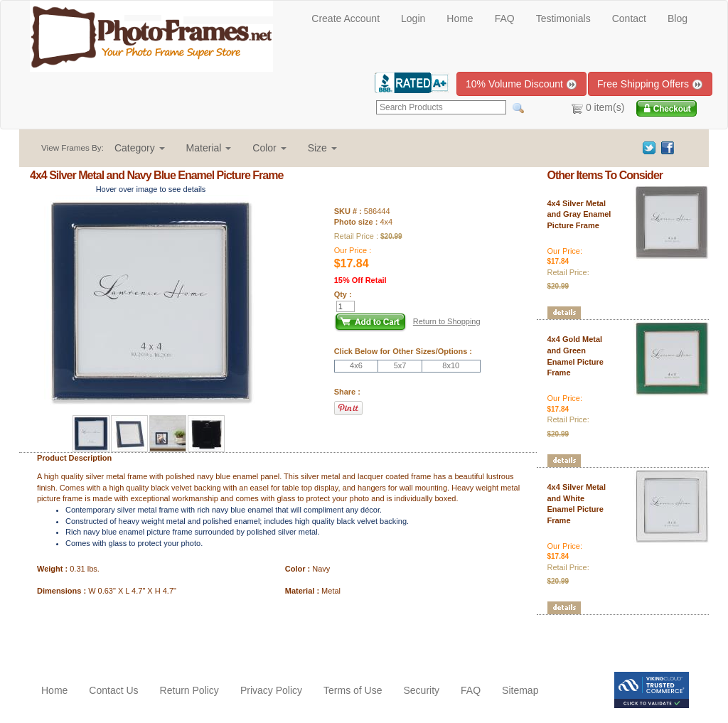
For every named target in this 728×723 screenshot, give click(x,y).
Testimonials (563, 18)
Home (460, 18)
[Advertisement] (113, 636)
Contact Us (113, 690)
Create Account (346, 18)
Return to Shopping (447, 321)
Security (421, 690)
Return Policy (189, 690)
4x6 (356, 365)
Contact (629, 18)
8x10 (451, 365)
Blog (678, 18)
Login (413, 18)
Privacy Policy (271, 690)
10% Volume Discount (521, 84)
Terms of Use (353, 690)
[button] (140, 148)
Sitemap (520, 690)
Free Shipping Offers (650, 84)
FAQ (505, 18)
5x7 (400, 365)
